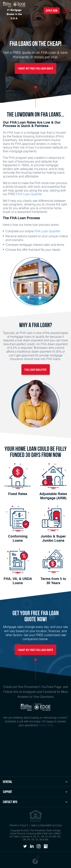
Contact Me (45, 725)
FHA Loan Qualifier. (29, 194)
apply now (52, 11)
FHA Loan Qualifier (47, 231)
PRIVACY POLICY (19, 826)
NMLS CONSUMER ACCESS (46, 826)
